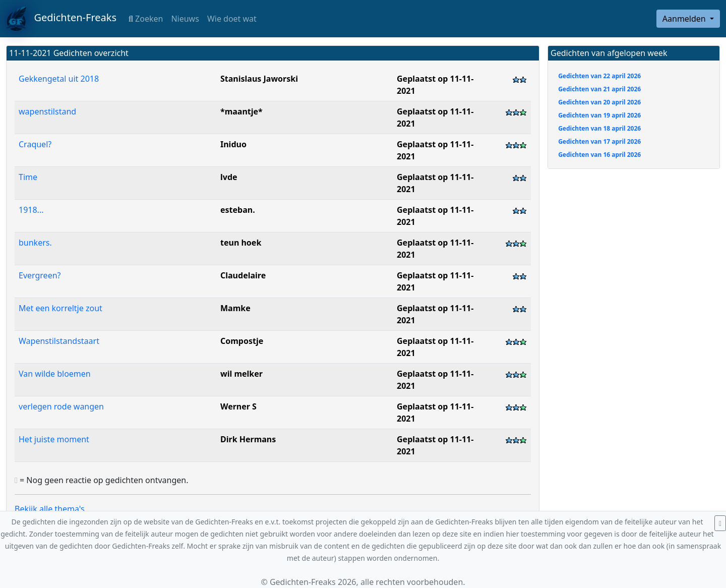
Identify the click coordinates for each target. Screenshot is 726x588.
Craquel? (35, 144)
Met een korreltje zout (60, 308)
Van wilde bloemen (55, 374)
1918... (31, 210)
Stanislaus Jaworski (259, 79)
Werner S (238, 406)
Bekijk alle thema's (50, 509)
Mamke (235, 308)
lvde (229, 177)
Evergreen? (40, 275)
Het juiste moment (54, 439)
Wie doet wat (232, 19)
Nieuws (185, 19)
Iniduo (233, 144)
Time (28, 177)
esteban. (238, 210)
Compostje (242, 341)
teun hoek (241, 243)
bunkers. (35, 243)
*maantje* (241, 111)
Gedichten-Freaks (61, 19)
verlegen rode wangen (61, 406)
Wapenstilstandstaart (59, 341)
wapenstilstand (47, 111)
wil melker (241, 374)
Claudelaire (243, 275)
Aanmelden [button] (685, 19)
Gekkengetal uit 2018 (59, 79)
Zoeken (146, 19)
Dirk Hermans (248, 439)
